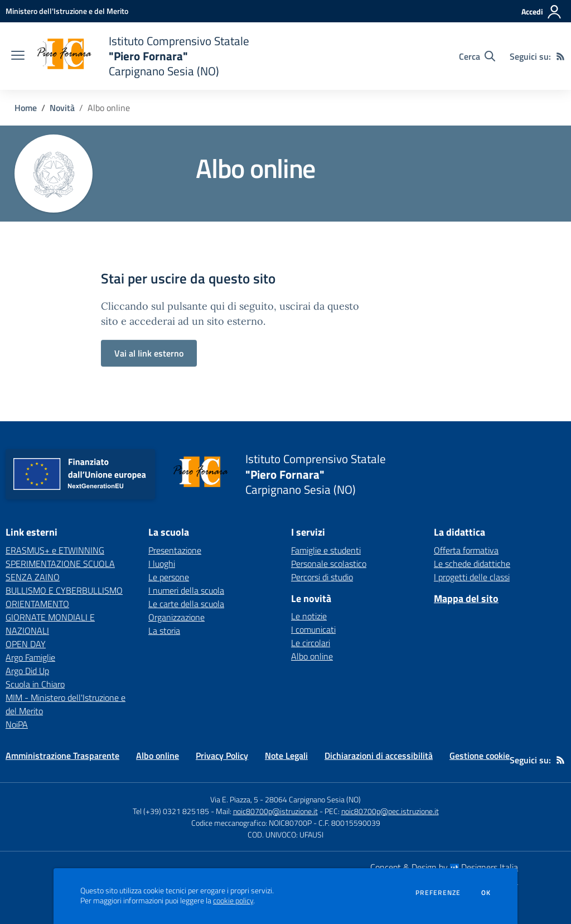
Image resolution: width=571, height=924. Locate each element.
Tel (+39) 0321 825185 (171, 811)
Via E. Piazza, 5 (234, 799)
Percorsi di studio (322, 577)
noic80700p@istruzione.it (275, 811)
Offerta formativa (466, 550)
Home (26, 108)
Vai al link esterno (149, 353)
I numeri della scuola (186, 590)
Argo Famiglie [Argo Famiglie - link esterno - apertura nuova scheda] (30, 657)
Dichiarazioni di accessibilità (379, 755)
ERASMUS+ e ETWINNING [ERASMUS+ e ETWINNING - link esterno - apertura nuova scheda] (55, 550)
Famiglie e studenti (326, 550)
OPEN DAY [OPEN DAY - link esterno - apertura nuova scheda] (26, 644)
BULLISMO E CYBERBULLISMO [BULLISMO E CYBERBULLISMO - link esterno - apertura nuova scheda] (64, 590)
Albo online (312, 656)
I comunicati (313, 629)
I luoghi (162, 564)
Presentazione (175, 550)
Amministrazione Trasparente (62, 755)
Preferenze (438, 893)
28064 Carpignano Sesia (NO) (313, 799)
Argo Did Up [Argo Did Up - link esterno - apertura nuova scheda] (27, 671)
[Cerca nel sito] (477, 56)
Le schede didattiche (472, 564)
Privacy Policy (222, 755)
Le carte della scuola (186, 604)
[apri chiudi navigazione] (18, 56)
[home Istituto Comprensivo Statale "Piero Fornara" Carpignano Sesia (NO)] (142, 56)
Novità (62, 108)
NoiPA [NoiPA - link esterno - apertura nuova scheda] (17, 724)
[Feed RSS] (560, 56)
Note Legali (286, 755)
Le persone (169, 577)
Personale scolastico (329, 564)
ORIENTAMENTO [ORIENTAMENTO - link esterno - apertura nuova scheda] (37, 604)
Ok (486, 893)
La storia (164, 631)
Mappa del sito (466, 598)
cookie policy (233, 901)
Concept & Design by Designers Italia (444, 867)
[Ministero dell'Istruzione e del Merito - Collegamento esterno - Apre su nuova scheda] (67, 11)
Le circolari (311, 643)
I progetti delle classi (472, 577)
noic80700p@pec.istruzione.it (390, 811)
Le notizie (309, 616)
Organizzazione (176, 617)
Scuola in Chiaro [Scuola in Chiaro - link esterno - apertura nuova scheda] (35, 684)
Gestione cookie (480, 755)
